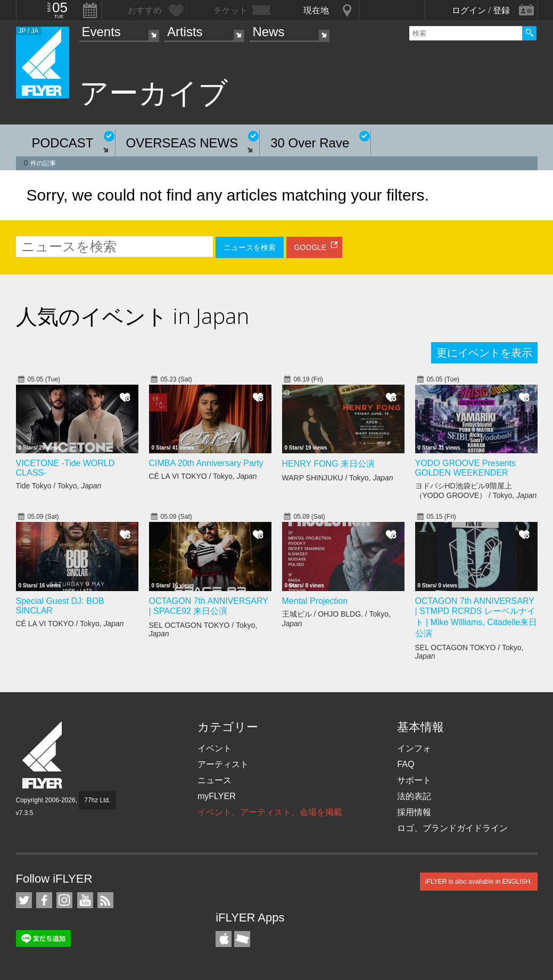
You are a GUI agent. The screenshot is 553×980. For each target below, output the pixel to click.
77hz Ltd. (97, 800)
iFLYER (43, 755)
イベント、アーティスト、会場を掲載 (270, 812)
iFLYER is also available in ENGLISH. (479, 882)
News (268, 32)
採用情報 (414, 812)
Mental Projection (315, 601)
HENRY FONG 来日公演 (329, 464)
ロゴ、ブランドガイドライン (452, 828)
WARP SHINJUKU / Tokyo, (338, 478)
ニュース (214, 780)
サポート (414, 780)
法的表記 (414, 796)
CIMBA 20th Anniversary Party (206, 463)
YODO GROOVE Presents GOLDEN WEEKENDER (465, 468)
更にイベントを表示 (484, 353)
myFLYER (217, 796)
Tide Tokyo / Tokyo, (59, 486)
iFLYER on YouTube (85, 900)
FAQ (406, 764)
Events (101, 32)
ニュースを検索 (250, 247)
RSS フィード (105, 900)
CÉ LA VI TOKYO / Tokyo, (203, 476)
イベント (214, 748)
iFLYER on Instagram (64, 900)
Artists (185, 32)
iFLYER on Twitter (24, 900)
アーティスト (223, 764)
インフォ (414, 748)
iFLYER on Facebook (44, 900)
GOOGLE (311, 247)
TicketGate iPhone (242, 939)
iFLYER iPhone (224, 939)
